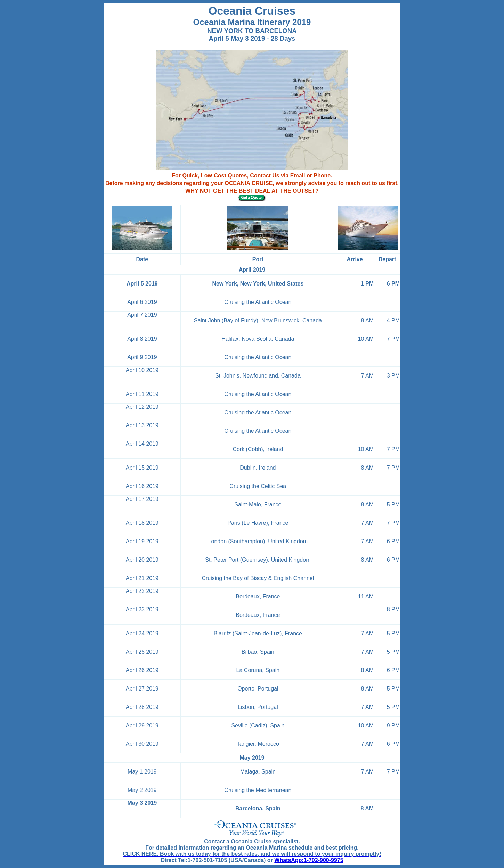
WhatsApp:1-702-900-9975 (309, 860)
